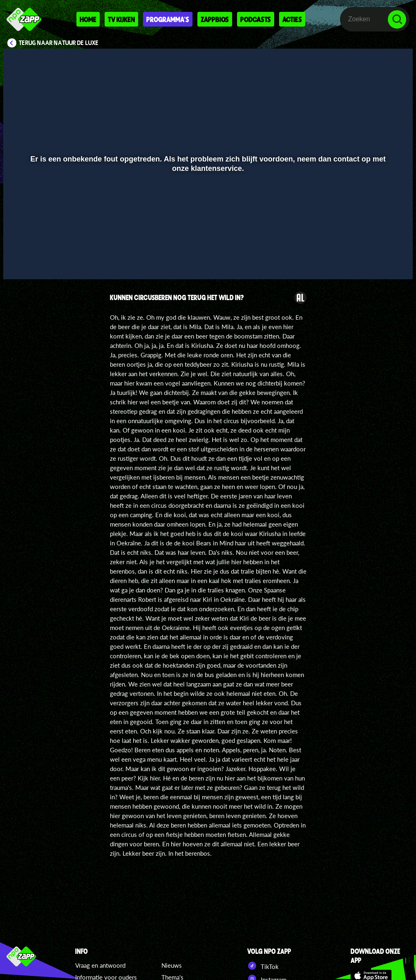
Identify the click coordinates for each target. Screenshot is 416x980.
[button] (20, 261)
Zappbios (215, 19)
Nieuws (172, 965)
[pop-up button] (379, 261)
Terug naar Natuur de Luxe (59, 43)
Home (88, 19)
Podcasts (256, 19)
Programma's (168, 19)
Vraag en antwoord (100, 965)
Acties (292, 19)
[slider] (207, 244)
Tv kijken (121, 19)
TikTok (263, 966)
